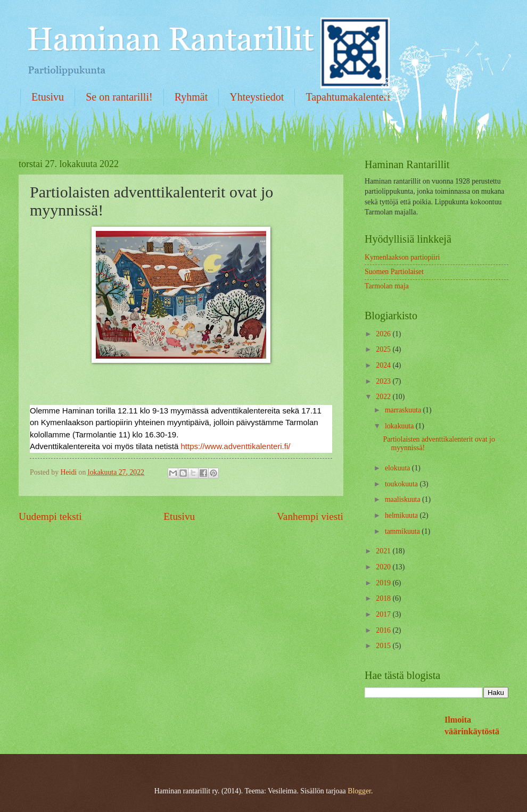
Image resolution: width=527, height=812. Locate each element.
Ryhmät (191, 97)
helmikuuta (402, 515)
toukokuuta (402, 484)
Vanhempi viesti (310, 516)
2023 (384, 381)
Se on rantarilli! (119, 97)
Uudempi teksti (50, 516)
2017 (384, 614)
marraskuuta (404, 410)
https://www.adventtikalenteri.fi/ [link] (235, 446)
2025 (384, 349)
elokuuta (398, 468)
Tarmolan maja (387, 286)
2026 (384, 334)
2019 (384, 583)
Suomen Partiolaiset (394, 272)
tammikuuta (403, 531)
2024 (384, 365)
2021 (384, 551)
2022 (384, 397)
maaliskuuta (404, 499)
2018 (384, 598)
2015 (384, 646)
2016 (384, 630)
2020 (384, 567)
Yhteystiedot (257, 97)
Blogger (359, 791)
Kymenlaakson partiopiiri (402, 257)
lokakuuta (400, 426)
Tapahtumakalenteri (348, 97)
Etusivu (48, 97)
